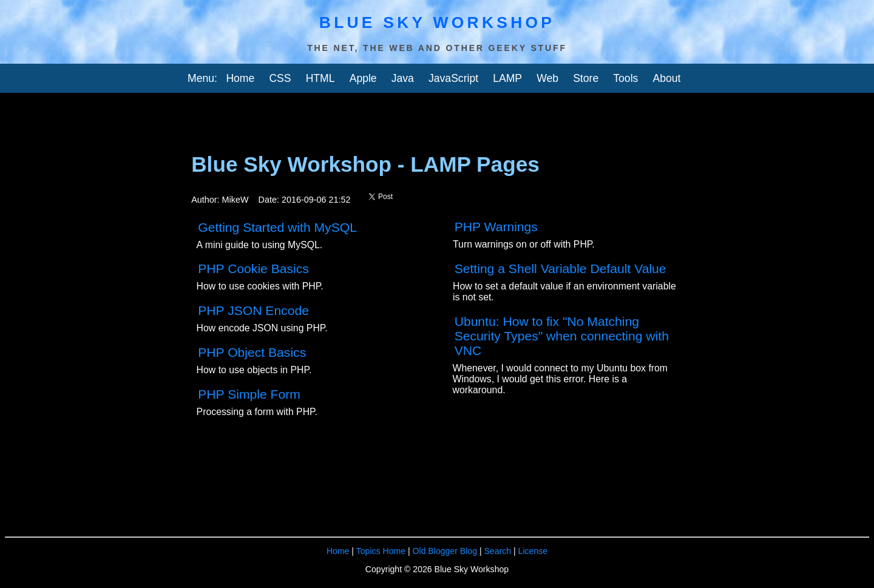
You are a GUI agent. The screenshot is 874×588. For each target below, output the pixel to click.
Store (586, 78)
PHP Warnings (496, 227)
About (666, 78)
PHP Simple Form (249, 394)
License (533, 551)
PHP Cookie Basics (253, 269)
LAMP (507, 78)
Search (497, 551)
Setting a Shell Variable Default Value (561, 269)
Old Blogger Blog (445, 551)
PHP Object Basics (252, 352)
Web (547, 78)
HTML (320, 78)
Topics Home (381, 551)
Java (403, 78)
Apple (363, 78)
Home (240, 78)
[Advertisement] (289, 117)
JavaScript (453, 78)
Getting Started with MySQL (277, 227)
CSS (280, 78)
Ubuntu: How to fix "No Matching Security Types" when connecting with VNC (562, 336)
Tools (625, 78)
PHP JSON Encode (253, 310)
